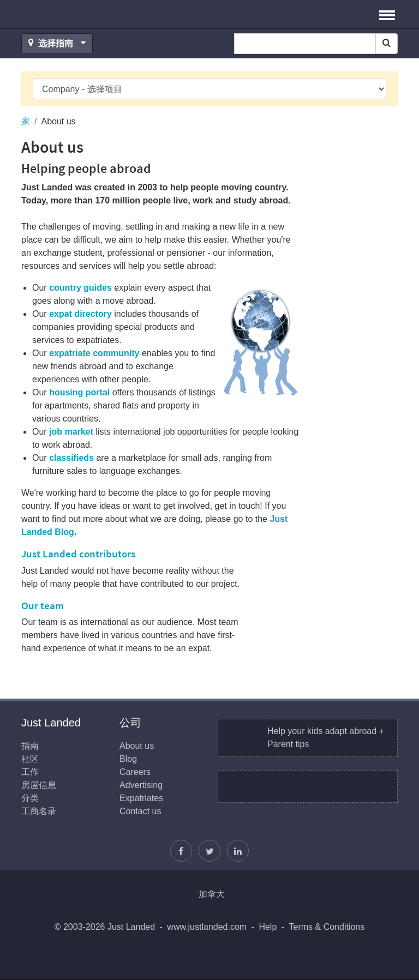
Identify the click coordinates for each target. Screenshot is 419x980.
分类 (30, 798)
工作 (30, 772)
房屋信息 (39, 785)
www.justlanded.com (207, 927)
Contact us (140, 811)
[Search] (387, 44)
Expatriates (141, 798)
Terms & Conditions (327, 927)
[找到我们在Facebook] (181, 851)
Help (268, 927)
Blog (128, 759)
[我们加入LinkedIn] (238, 851)
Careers (135, 772)
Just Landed (62, 14)
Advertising (141, 785)
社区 (30, 759)
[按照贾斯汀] (209, 851)
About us (137, 746)
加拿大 (212, 894)
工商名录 (39, 811)
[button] (387, 14)
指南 (30, 746)
